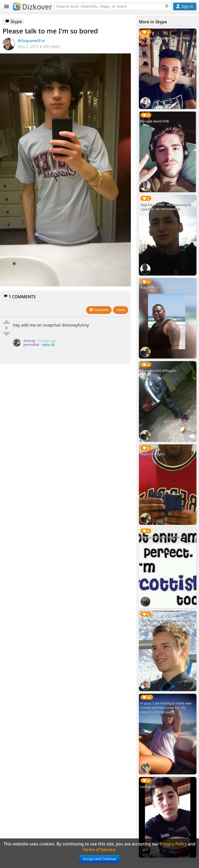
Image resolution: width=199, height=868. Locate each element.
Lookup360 (148, 787)
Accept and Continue (99, 859)
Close (121, 310)
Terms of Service (99, 850)
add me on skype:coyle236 (160, 537)
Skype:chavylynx (152, 454)
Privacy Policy (173, 844)
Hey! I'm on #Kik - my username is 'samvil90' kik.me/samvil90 (165, 207)
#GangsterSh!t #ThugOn (158, 371)
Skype (14, 22)
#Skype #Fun (150, 288)
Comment (99, 310)
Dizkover (33, 7)
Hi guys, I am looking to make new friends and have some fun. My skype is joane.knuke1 (166, 708)
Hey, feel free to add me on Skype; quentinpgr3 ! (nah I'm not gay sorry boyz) (167, 625)
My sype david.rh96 (155, 121)
